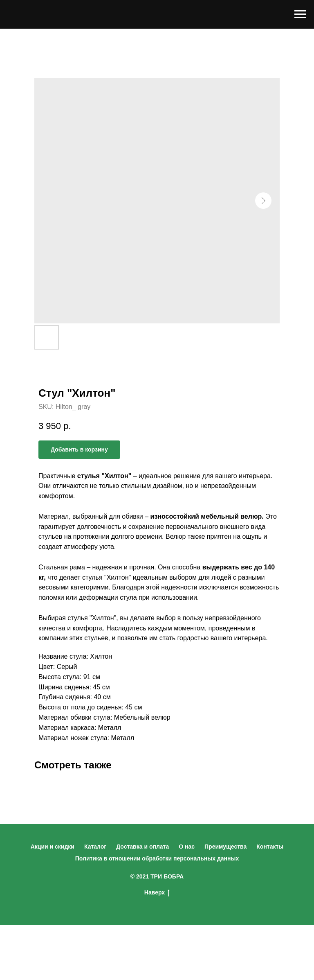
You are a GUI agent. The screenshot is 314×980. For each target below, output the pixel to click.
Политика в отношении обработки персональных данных (157, 858)
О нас (187, 847)
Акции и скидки (53, 847)
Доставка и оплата (142, 847)
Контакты (270, 847)
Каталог (95, 847)
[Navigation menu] (300, 14)
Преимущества (225, 847)
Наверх (157, 893)
